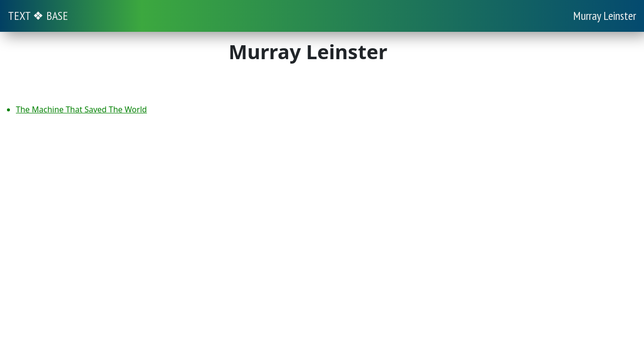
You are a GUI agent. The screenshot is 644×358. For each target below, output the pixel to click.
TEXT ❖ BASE (38, 16)
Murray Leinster (604, 16)
